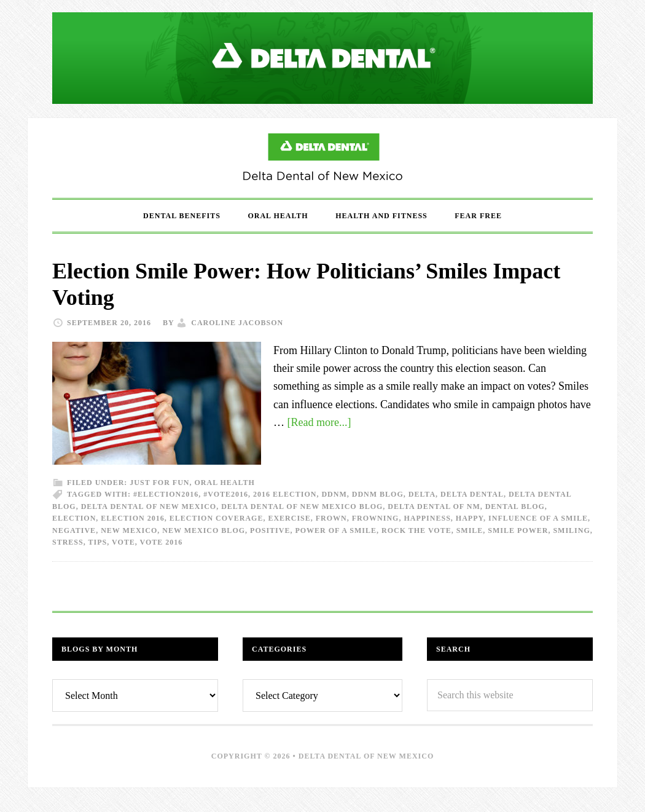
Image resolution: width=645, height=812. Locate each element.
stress (68, 542)
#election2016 (166, 494)
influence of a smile (538, 518)
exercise (289, 518)
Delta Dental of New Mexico (149, 507)
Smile (470, 530)
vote (123, 542)
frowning (376, 518)
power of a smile (336, 530)
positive (270, 530)
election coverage (217, 518)
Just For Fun (159, 483)
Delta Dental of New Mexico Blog (322, 158)
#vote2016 (226, 494)
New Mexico (129, 530)
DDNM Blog (378, 494)
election (74, 518)
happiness (427, 518)
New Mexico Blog (204, 530)
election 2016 (132, 518)
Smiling (571, 530)
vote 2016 (162, 542)
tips (98, 542)
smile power (518, 530)
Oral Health (224, 483)
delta (422, 494)
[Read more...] (319, 422)
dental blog (515, 507)
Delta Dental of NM (434, 507)
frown (331, 518)
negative (74, 530)
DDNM (334, 494)
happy (470, 518)
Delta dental (472, 494)
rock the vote (416, 530)
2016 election (285, 494)
